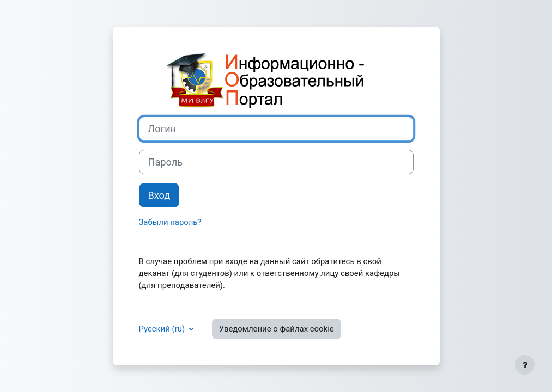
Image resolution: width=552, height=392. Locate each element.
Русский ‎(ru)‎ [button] (163, 329)
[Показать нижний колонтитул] (525, 365)
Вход (159, 195)
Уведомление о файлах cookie (277, 329)
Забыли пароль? (170, 222)
